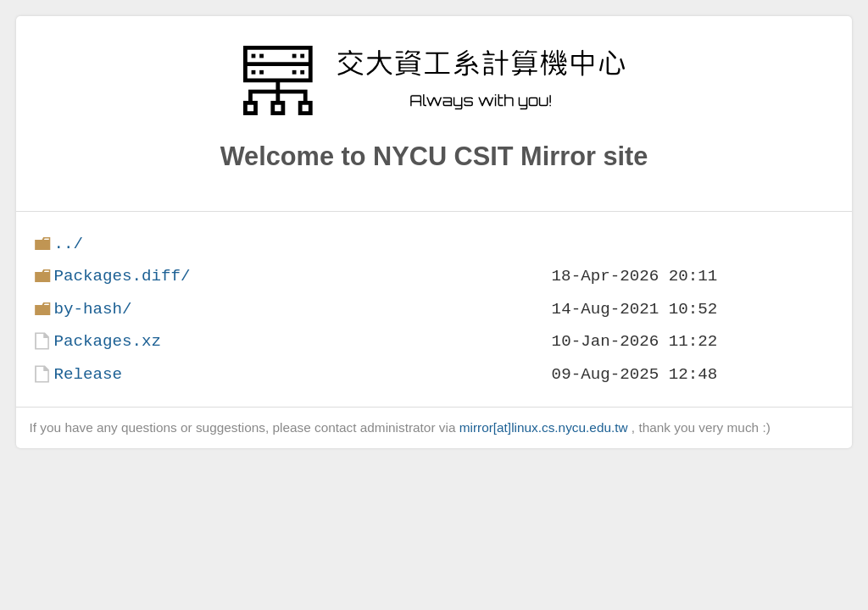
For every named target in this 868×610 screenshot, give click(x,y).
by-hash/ (92, 309)
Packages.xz (107, 341)
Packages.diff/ (122, 276)
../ (68, 244)
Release (88, 374)
